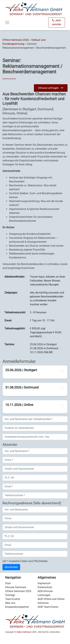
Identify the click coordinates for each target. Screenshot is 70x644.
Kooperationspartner (17, 607)
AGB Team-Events (48, 607)
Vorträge (10, 595)
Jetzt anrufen (57, 22)
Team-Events (13, 599)
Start (8, 583)
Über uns (10, 603)
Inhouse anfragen (51, 88)
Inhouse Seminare (16, 587)
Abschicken (11, 567)
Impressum (44, 583)
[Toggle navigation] (7, 22)
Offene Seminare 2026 (16, 40)
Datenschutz (45, 587)
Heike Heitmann (24, 632)
